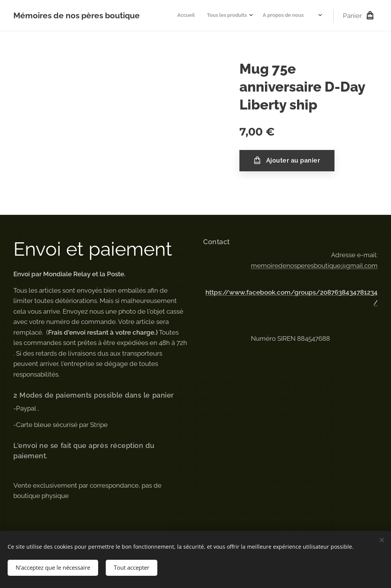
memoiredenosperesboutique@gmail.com (314, 265)
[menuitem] (269, 16)
